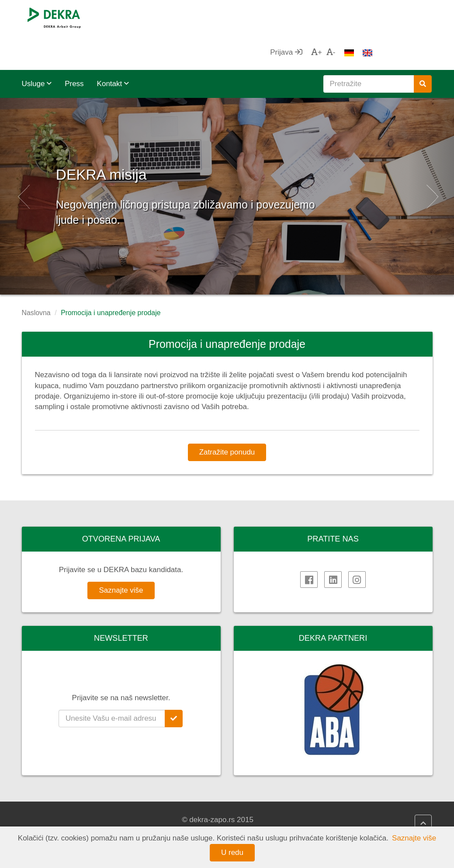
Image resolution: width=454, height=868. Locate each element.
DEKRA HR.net (161, 809)
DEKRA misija (142, 135)
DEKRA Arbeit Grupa (65, 820)
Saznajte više (121, 555)
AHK (356, 809)
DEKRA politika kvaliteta (282, 809)
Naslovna (36, 278)
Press (74, 49)
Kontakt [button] (113, 49)
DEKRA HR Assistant (171, 820)
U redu (232, 852)
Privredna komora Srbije (388, 820)
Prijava (345, 17)
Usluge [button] (37, 49)
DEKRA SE (49, 809)
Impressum (261, 820)
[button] (23, 161)
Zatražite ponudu (227, 417)
